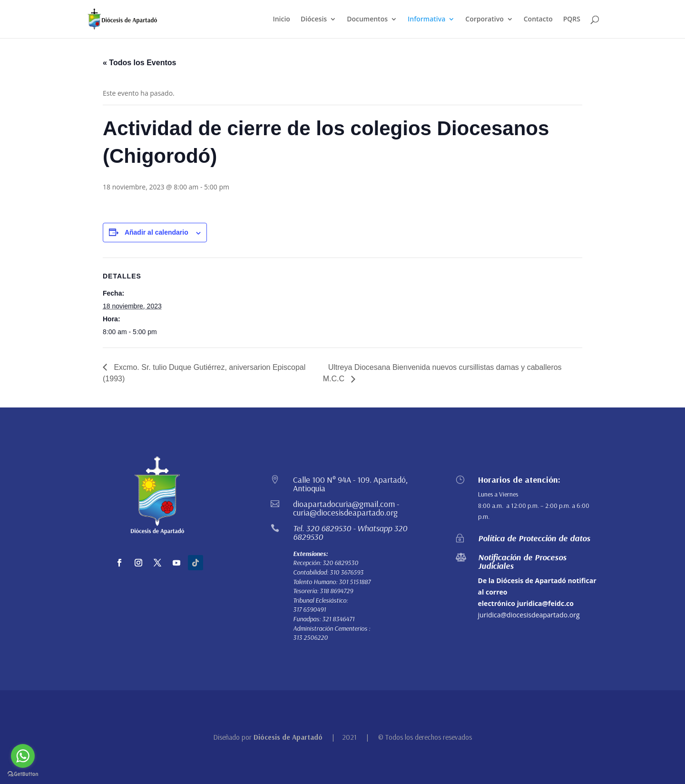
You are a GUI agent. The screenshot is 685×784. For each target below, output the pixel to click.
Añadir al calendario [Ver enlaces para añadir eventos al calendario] (157, 232)
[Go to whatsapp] (23, 756)
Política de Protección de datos (534, 538)
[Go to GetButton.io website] (23, 774)
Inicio (281, 20)
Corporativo (484, 20)
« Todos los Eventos (139, 63)
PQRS (572, 20)
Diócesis (314, 20)
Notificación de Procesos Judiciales (522, 561)
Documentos (367, 20)
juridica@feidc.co (545, 603)
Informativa (426, 20)
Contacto (538, 20)
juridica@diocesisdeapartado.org (529, 615)
